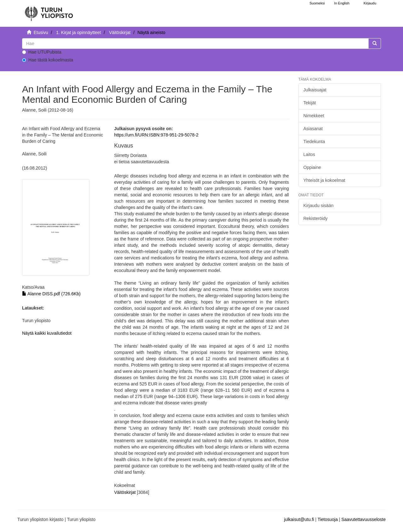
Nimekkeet (314, 116)
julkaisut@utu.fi (299, 519)
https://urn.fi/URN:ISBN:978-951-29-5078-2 (156, 135)
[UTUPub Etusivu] (49, 11)
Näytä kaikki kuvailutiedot (47, 333)
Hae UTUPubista (42, 52)
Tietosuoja (328, 519)
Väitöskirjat (120, 32)
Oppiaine (312, 167)
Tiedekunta (314, 142)
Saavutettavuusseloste (363, 519)
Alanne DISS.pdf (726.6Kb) (51, 294)
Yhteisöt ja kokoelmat (324, 180)
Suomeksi (317, 3)
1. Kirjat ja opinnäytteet (78, 32)
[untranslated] (195, 43)
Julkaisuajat (315, 90)
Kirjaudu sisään (319, 205)
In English (342, 3)
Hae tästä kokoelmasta (48, 60)
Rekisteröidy (316, 218)
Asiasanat (313, 129)
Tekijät (310, 103)
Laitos (309, 154)
